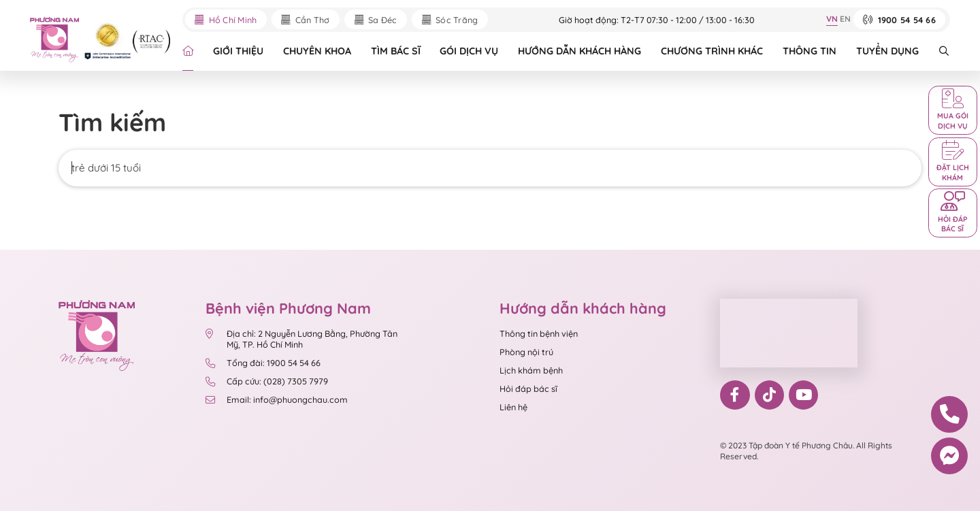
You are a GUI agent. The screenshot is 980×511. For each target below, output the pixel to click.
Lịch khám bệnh (531, 370)
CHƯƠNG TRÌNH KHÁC (712, 51)
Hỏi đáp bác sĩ (528, 389)
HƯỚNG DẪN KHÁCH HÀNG (579, 51)
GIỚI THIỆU (238, 51)
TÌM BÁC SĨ (396, 51)
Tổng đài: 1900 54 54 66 (263, 363)
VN (832, 19)
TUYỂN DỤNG (887, 51)
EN (845, 19)
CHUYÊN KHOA (317, 51)
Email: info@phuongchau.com (276, 399)
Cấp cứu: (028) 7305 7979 (266, 381)
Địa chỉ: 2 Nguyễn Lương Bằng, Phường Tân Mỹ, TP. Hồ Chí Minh (301, 339)
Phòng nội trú (526, 352)
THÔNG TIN (810, 51)
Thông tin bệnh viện (539, 333)
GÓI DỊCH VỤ (469, 51)
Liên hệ (513, 407)
